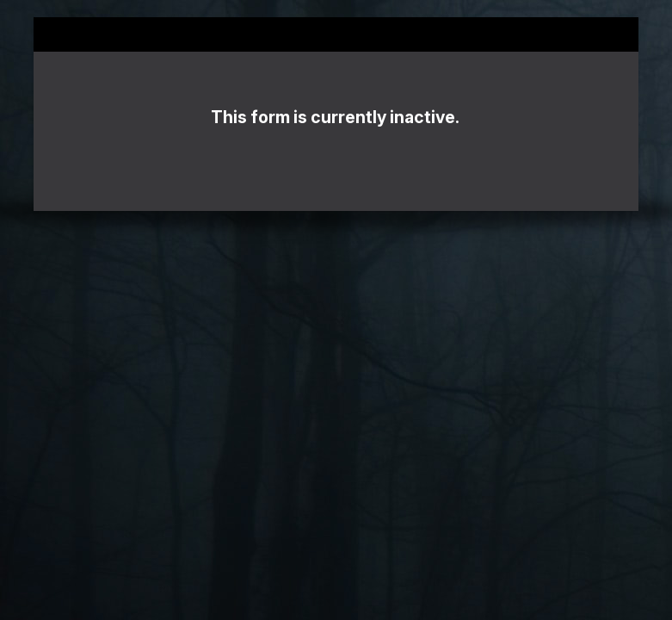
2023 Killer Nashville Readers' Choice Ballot (336, 34)
